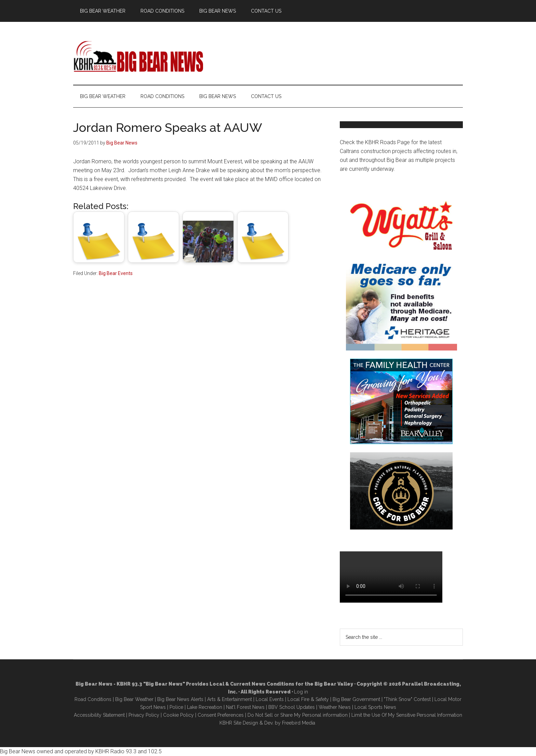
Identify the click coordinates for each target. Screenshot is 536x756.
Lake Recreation (205, 707)
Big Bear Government (356, 699)
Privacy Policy (144, 715)
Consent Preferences (221, 715)
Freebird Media (299, 723)
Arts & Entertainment (230, 699)
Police (176, 707)
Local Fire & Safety (308, 699)
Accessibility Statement (99, 715)
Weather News (335, 707)
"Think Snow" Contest (407, 699)
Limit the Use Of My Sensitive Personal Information (407, 715)
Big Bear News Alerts (180, 699)
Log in (301, 692)
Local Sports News (375, 707)
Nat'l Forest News (245, 707)
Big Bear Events (116, 273)
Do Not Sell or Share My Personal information (298, 715)
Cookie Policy (178, 715)
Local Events (270, 699)
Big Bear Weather (134, 699)
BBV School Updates (292, 707)
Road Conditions (93, 699)
